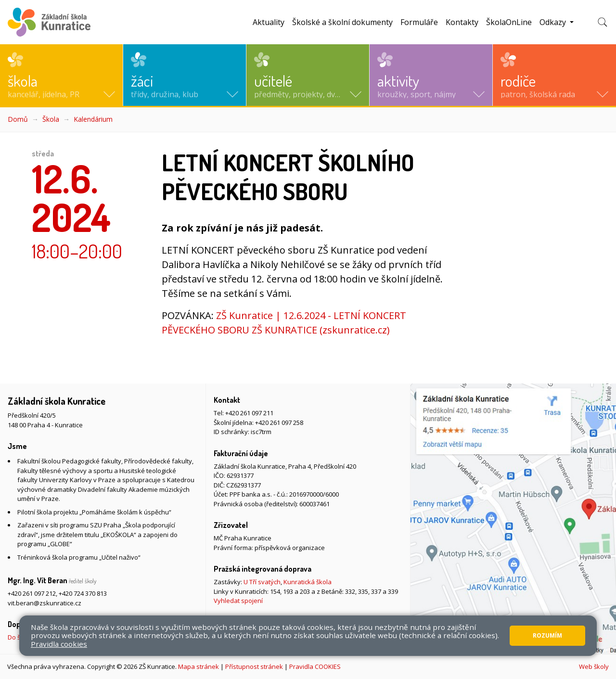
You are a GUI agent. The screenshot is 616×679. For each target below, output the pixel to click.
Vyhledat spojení (238, 601)
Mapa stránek (199, 666)
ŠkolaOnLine (509, 22)
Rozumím (547, 635)
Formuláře (419, 22)
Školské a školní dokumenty (342, 22)
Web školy (594, 666)
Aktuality (269, 22)
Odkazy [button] (554, 22)
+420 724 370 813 (83, 593)
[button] (61, 75)
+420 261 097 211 (249, 413)
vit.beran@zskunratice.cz (45, 603)
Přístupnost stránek (254, 666)
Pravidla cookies (59, 644)
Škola (51, 119)
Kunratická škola (308, 582)
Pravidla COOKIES (315, 666)
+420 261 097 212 (32, 593)
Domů (18, 119)
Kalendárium (93, 119)
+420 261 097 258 (279, 423)
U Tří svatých (262, 582)
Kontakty (462, 22)
